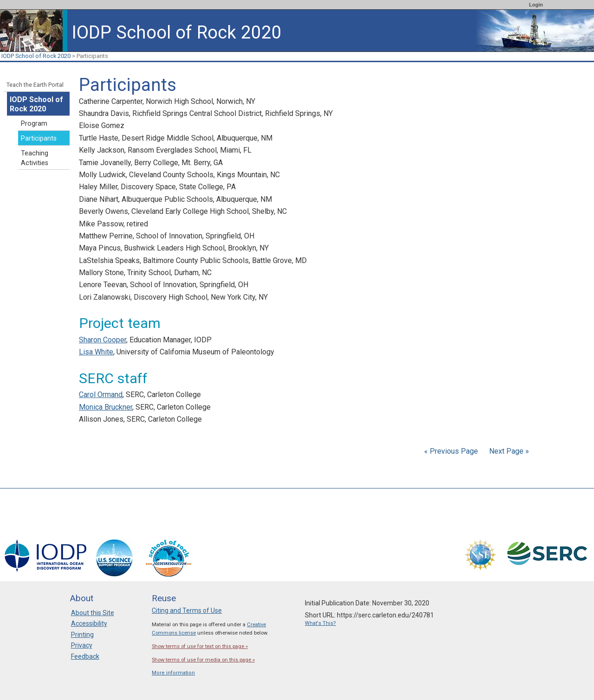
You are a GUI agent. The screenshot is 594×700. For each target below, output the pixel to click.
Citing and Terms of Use (187, 610)
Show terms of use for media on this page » (203, 660)
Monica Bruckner (106, 407)
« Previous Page (451, 451)
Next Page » (508, 451)
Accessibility (89, 623)
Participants (39, 138)
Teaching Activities (35, 158)
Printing (82, 635)
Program (34, 124)
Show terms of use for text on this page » (200, 646)
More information (173, 673)
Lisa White (96, 352)
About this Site (93, 613)
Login (536, 5)
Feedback (85, 656)
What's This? (320, 623)
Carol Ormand (101, 395)
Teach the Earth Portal (35, 85)
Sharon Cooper (103, 340)
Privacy (82, 645)
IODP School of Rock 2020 (36, 56)
